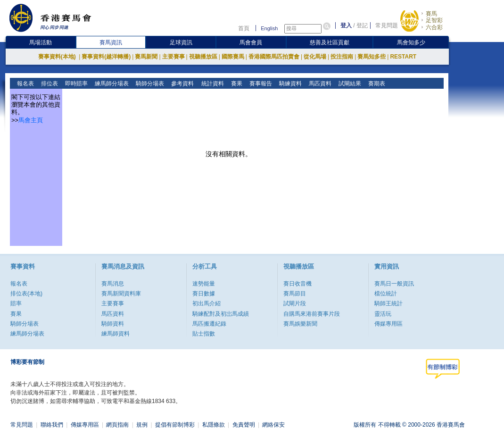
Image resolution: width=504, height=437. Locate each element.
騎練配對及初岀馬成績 (221, 314)
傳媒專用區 (388, 324)
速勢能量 (204, 284)
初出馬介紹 (207, 303)
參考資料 (182, 84)
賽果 (235, 84)
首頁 (244, 28)
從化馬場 (315, 57)
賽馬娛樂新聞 (300, 324)
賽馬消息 (113, 284)
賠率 (16, 303)
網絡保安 (273, 425)
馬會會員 (251, 42)
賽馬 (431, 14)
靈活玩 (383, 314)
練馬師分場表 (111, 84)
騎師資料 (113, 324)
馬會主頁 (31, 120)
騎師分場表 (149, 84)
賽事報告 (260, 84)
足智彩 (434, 20)
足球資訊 (181, 42)
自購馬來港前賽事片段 (312, 314)
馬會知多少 (411, 42)
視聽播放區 (203, 57)
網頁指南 (117, 425)
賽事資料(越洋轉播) (106, 57)
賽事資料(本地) (58, 57)
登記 (362, 25)
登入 (346, 25)
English (269, 28)
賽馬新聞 (146, 57)
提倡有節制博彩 (175, 425)
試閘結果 (349, 84)
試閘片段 (295, 303)
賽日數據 (204, 294)
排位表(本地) (26, 294)
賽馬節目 (295, 294)
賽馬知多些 (372, 57)
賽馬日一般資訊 (394, 284)
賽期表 (376, 84)
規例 (142, 425)
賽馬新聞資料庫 (121, 294)
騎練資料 (289, 84)
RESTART (403, 57)
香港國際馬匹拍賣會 (274, 57)
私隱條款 (214, 425)
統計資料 (211, 84)
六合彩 (434, 27)
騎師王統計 (388, 303)
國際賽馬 (233, 57)
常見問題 (387, 25)
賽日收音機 (297, 284)
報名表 (25, 84)
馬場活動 (41, 42)
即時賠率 (76, 84)
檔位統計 (386, 294)
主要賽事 (174, 57)
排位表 (49, 84)
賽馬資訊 (111, 42)
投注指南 (342, 57)
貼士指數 (204, 334)
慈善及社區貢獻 (330, 42)
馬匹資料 (319, 84)
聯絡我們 (52, 425)
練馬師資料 (116, 334)
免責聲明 (244, 425)
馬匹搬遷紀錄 (209, 324)
